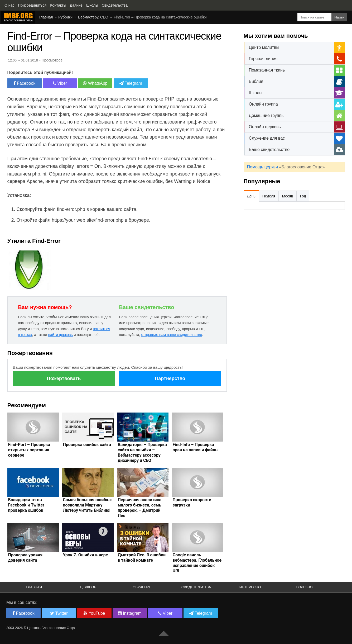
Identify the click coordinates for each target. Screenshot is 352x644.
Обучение (142, 587)
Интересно (250, 587)
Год (303, 196)
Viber (60, 83)
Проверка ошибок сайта (87, 445)
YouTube (94, 613)
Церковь (88, 587)
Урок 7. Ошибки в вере (85, 555)
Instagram (130, 613)
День (251, 196)
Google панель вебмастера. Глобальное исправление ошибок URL (197, 563)
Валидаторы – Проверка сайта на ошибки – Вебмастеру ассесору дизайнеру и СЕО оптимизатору (142, 455)
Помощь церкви (262, 167)
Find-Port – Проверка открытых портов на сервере (29, 450)
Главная (46, 17)
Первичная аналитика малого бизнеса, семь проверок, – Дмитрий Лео (139, 508)
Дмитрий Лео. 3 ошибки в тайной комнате (142, 558)
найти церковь (60, 335)
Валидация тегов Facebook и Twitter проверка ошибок (26, 505)
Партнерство (170, 378)
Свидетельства (196, 587)
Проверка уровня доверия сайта (25, 558)
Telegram (131, 83)
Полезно (304, 587)
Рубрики (65, 17)
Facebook (25, 83)
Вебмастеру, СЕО (93, 17)
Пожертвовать (64, 378)
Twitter (59, 613)
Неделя (269, 196)
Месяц (288, 196)
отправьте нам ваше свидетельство (172, 335)
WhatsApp (95, 83)
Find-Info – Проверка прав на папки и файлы (196, 447)
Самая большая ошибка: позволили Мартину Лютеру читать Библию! (87, 505)
